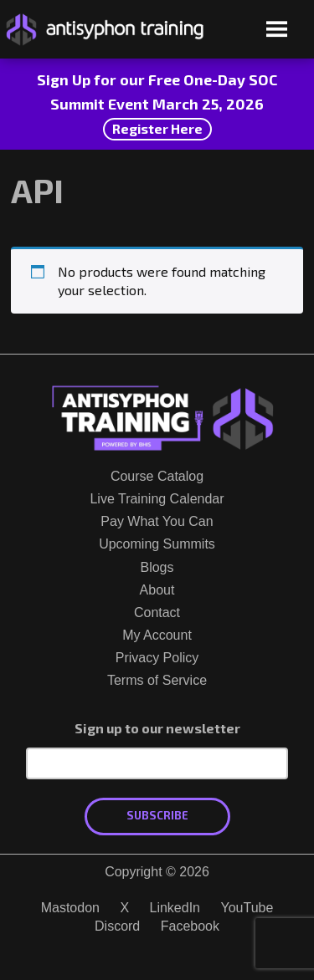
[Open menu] (277, 31)
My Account (157, 635)
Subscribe (157, 815)
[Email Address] (157, 763)
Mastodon (70, 908)
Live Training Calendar (157, 499)
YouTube (247, 908)
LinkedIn (175, 908)
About (157, 590)
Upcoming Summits (157, 544)
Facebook (190, 926)
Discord (117, 926)
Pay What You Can (157, 521)
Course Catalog (157, 476)
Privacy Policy (157, 658)
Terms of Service (157, 680)
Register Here (157, 128)
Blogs (157, 567)
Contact (157, 612)
